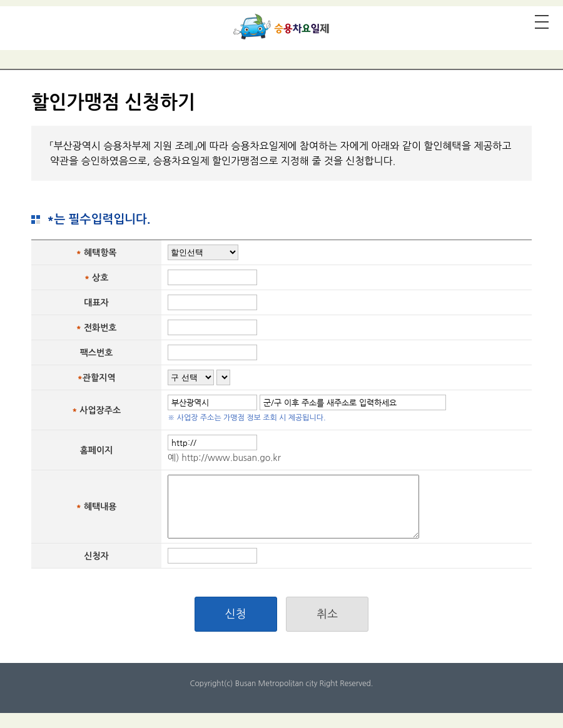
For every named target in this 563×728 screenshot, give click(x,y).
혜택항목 (100, 253)
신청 (236, 614)
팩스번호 (97, 353)
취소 (327, 614)
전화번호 (100, 328)
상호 (100, 278)
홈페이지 (97, 450)
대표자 (96, 303)
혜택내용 (100, 507)
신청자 (96, 556)
